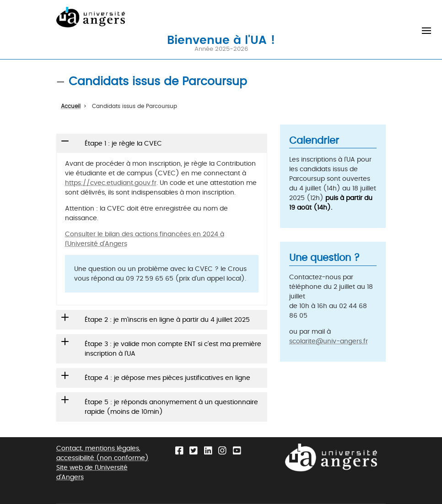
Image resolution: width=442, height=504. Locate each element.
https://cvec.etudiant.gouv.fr (111, 183)
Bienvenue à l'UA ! (221, 39)
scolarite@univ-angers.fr (329, 341)
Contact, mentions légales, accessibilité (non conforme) (102, 453)
